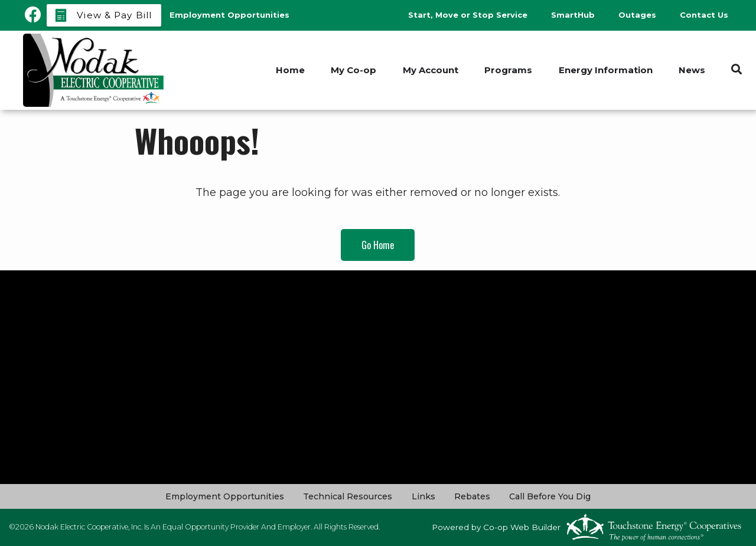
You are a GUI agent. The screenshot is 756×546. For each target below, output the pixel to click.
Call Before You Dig (550, 496)
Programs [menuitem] (508, 70)
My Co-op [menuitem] (352, 70)
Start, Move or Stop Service (468, 15)
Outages (637, 15)
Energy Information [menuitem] (605, 70)
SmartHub (573, 15)
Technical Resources (348, 496)
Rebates (472, 496)
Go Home (378, 245)
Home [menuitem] (289, 70)
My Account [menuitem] (429, 70)
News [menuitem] (692, 70)
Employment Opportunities (225, 496)
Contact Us (704, 15)
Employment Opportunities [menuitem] (229, 15)
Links (423, 496)
